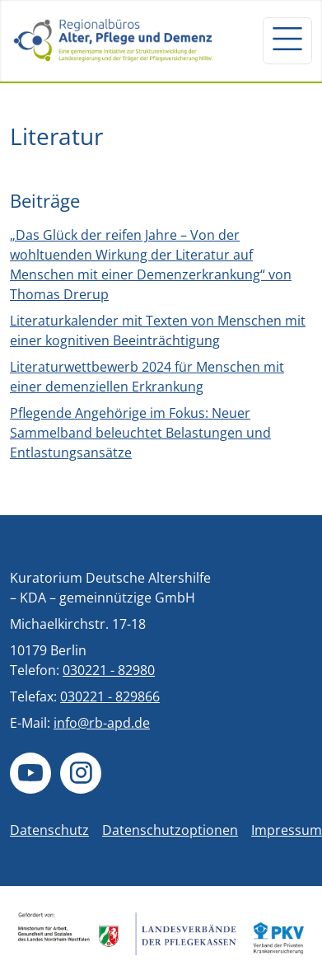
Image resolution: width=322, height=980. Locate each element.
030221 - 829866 (110, 696)
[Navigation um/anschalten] (287, 40)
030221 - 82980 (109, 670)
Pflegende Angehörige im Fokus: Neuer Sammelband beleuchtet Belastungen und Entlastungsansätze (140, 433)
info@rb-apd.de (102, 723)
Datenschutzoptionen (170, 830)
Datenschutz (49, 830)
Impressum (287, 830)
